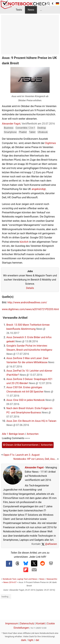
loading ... (6, 597)
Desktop (42, 128)
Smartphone (10, 132)
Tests (19, 10)
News (31, 10)
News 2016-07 (10, 582)
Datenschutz (27, 623)
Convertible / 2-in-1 (25, 128)
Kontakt (41, 623)
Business (9, 128)
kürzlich (24, 242)
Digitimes (50, 143)
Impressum (12, 623)
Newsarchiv (52, 579)
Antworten (33, 434)
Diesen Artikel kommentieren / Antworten (28, 445)
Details (30, 288)
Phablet (23, 132)
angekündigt (39, 189)
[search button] (49, 4)
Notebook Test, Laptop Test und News (20, 579)
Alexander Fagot (11, 124)
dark (23, 640)
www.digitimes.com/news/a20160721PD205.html (30, 309)
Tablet (32, 132)
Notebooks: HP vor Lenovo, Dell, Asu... (36, 459)
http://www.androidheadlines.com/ (27, 302)
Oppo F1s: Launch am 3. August (20, 455)
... (41, 10)
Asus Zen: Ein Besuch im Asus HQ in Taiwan (31, 421)
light (31, 640)
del (37, 640)
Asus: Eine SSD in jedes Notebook (26, 400)
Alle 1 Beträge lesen (13, 434)
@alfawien (49, 544)
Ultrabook (43, 132)
